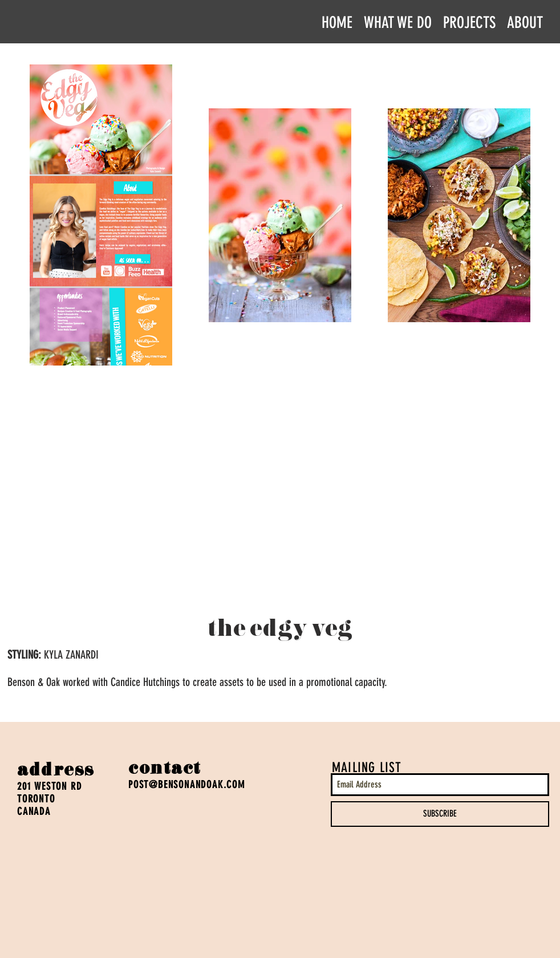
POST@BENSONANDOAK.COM (187, 785)
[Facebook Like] (39, 884)
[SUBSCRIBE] (440, 814)
